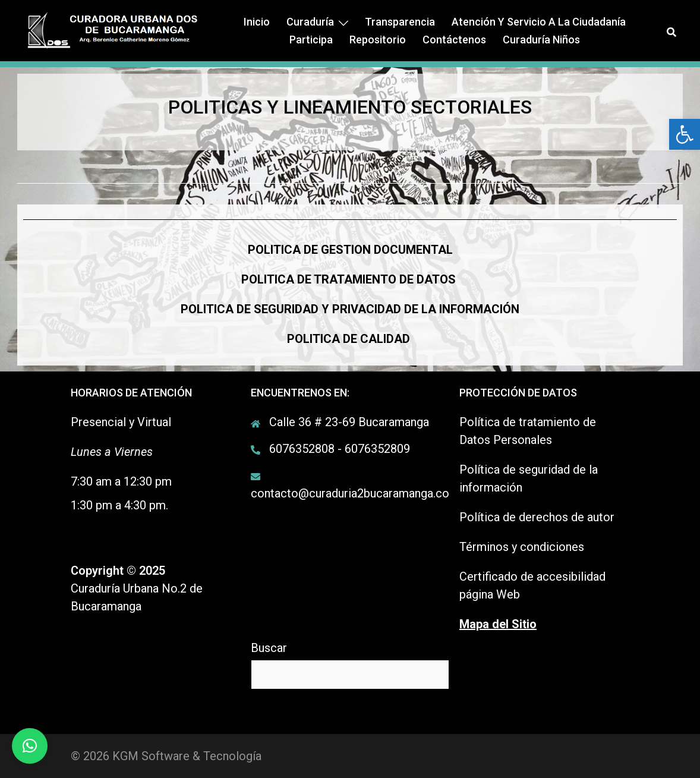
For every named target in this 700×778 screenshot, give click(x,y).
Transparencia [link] (400, 22)
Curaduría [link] (310, 22)
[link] (685, 134)
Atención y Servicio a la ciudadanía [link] (539, 22)
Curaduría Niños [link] (541, 40)
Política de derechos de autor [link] (537, 517)
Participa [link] (311, 40)
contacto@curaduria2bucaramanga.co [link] (350, 493)
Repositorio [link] (378, 40)
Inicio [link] (257, 22)
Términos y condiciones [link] (522, 547)
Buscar (269, 648)
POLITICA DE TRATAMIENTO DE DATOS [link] (349, 279)
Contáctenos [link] (454, 40)
